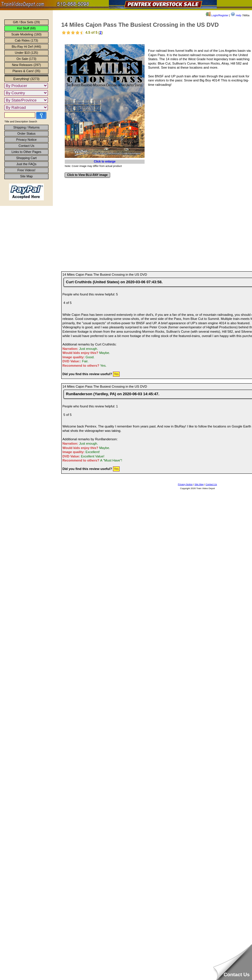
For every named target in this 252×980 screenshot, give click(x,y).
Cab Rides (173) (26, 40)
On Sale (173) (26, 59)
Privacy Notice (26, 140)
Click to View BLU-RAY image (87, 175)
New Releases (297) (26, 65)
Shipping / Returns (27, 127)
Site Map (26, 176)
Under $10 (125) (26, 53)
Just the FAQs (26, 164)
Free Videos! (26, 170)
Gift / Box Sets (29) (27, 22)
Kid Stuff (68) (26, 28)
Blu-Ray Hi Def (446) (26, 47)
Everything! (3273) (26, 79)
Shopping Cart (26, 158)
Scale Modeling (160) (26, 34)
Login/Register (217, 15)
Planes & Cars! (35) (26, 71)
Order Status (26, 133)
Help (236, 15)
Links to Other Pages (27, 152)
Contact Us (26, 146)
